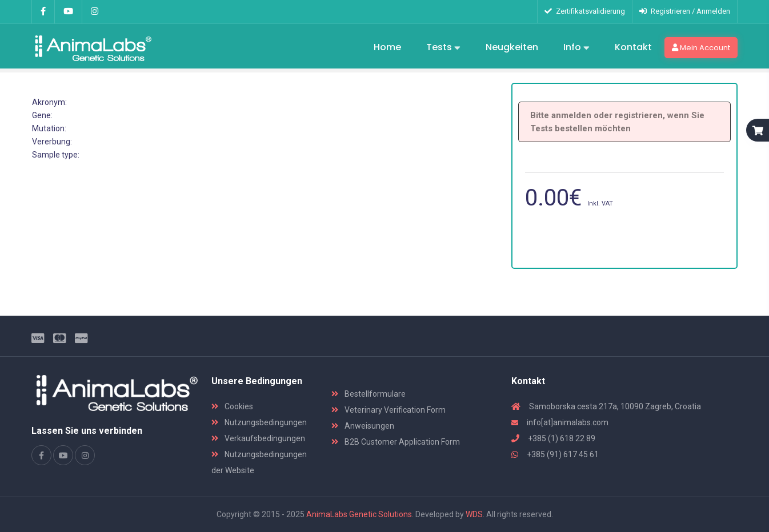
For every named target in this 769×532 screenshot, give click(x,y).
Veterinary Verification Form (388, 410)
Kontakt (633, 47)
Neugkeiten (512, 47)
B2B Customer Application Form (396, 442)
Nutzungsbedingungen (259, 422)
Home (387, 47)
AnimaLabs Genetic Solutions (359, 514)
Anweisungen (363, 426)
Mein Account (701, 48)
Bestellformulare (369, 394)
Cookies (232, 406)
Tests (443, 48)
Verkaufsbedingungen (258, 438)
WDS (474, 514)
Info (576, 48)
